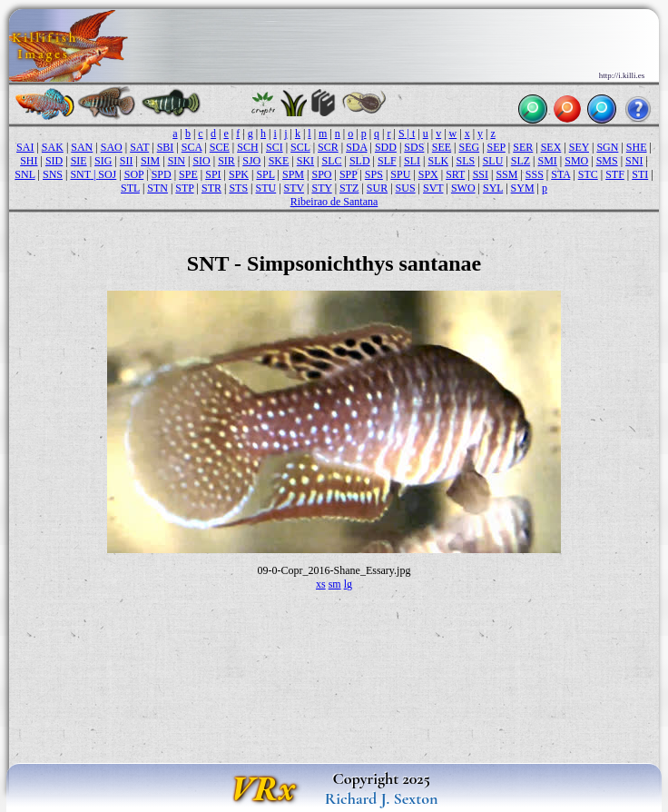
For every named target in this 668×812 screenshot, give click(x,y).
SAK (53, 147)
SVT (433, 188)
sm (335, 584)
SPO (321, 174)
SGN (607, 147)
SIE (79, 161)
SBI (166, 147)
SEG (470, 147)
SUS (406, 188)
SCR (328, 147)
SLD (360, 161)
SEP (496, 147)
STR (211, 188)
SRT (455, 174)
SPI (213, 174)
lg (348, 584)
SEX (551, 147)
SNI (634, 161)
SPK (239, 174)
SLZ (521, 161)
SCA (192, 147)
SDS (414, 147)
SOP (134, 174)
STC (588, 174)
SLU (493, 161)
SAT (139, 147)
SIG (103, 161)
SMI (547, 161)
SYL (493, 188)
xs (321, 584)
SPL (265, 174)
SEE (442, 147)
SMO (576, 161)
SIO (201, 161)
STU (266, 188)
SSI (481, 174)
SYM (523, 188)
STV (294, 188)
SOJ (107, 174)
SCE (220, 147)
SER (523, 147)
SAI (25, 147)
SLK (438, 161)
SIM (150, 161)
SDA (356, 147)
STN (157, 188)
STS (238, 188)
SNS (53, 174)
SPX (428, 174)
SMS (607, 161)
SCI (275, 147)
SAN (82, 147)
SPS (374, 174)
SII (127, 161)
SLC (331, 161)
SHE (637, 147)
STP (184, 188)
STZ (349, 188)
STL (130, 188)
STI (640, 174)
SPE (188, 174)
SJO (251, 161)
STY (321, 188)
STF (615, 174)
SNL (25, 174)
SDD (386, 147)
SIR (226, 161)
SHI (29, 161)
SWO (463, 188)
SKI (305, 161)
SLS (466, 161)
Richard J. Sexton (382, 798)
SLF (387, 161)
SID (54, 161)
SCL (300, 147)
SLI (412, 161)
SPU (400, 174)
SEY (579, 147)
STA (560, 174)
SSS (535, 174)
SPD (162, 174)
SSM (506, 174)
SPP (349, 174)
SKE (279, 161)
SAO (112, 147)
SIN (177, 161)
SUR (377, 188)
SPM (293, 174)
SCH (247, 147)
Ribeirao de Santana (334, 202)
